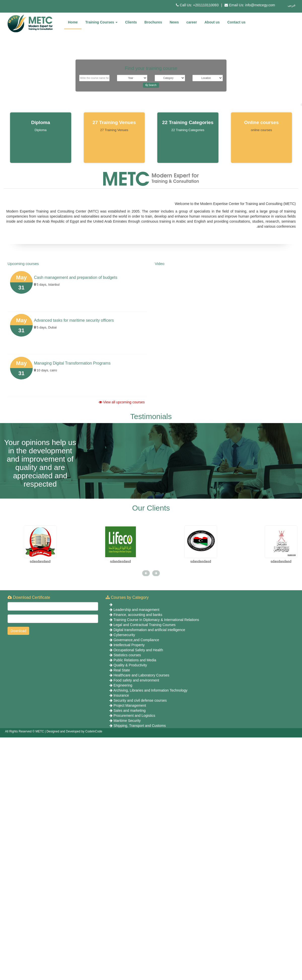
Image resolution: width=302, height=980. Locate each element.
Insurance (121, 695)
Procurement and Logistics (134, 716)
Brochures (153, 22)
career (192, 22)
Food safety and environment (136, 680)
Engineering (123, 685)
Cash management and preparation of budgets (76, 277)
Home (73, 22)
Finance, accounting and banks (138, 615)
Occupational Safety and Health (138, 650)
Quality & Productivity (130, 665)
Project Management (130, 705)
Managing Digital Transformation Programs (72, 363)
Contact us (236, 22)
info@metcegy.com (260, 5)
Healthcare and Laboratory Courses (141, 675)
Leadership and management (136, 610)
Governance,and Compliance (136, 640)
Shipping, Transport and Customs (140, 726)
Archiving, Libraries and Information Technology (150, 690)
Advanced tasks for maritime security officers (74, 320)
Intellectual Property (129, 645)
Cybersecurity (124, 635)
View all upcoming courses (122, 402)
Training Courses (101, 22)
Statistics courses (127, 655)
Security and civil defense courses (140, 700)
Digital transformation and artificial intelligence (149, 630)
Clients (131, 22)
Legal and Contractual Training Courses (145, 625)
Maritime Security (127, 721)
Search (151, 85)
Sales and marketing (130, 710)
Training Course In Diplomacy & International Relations (156, 620)
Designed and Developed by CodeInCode (74, 731)
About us (212, 22)
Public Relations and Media (135, 660)
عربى (292, 5)
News (174, 22)
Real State (122, 670)
